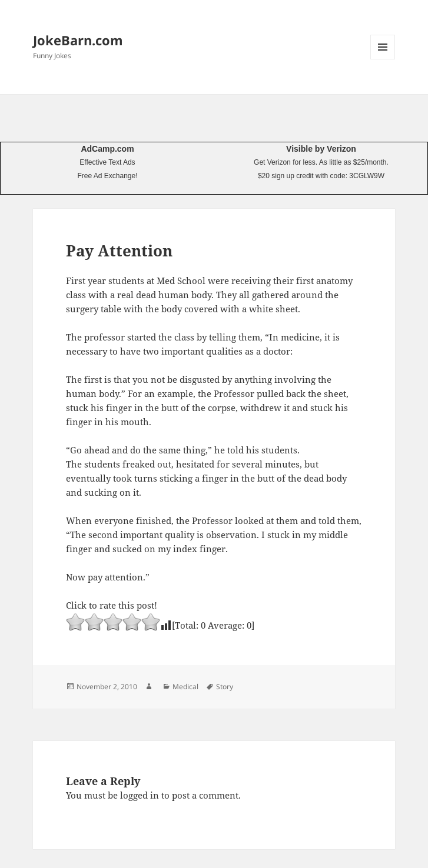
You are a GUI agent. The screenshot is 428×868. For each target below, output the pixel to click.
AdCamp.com (107, 149)
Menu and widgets (383, 59)
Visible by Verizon (321, 149)
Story (225, 687)
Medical (185, 687)
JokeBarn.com (78, 40)
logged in (140, 795)
